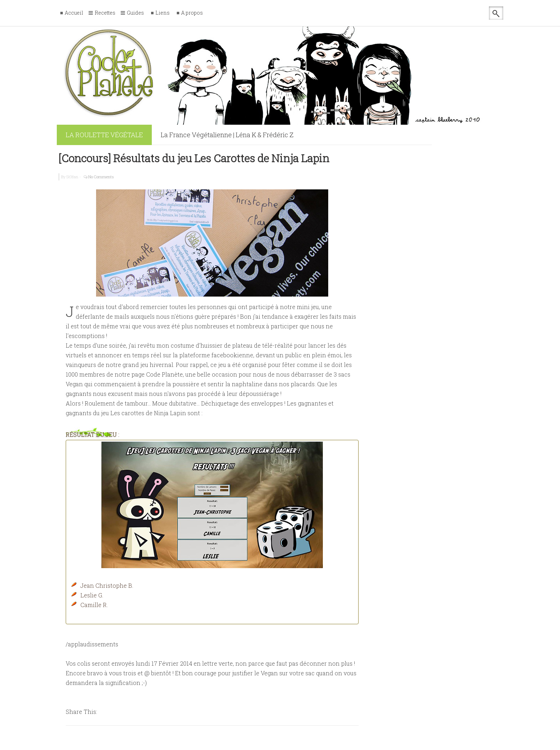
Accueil (74, 13)
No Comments (101, 177)
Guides (135, 13)
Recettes (105, 13)
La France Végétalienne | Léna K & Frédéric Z (227, 135)
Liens (162, 13)
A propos (192, 13)
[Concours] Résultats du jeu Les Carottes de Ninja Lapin (194, 158)
